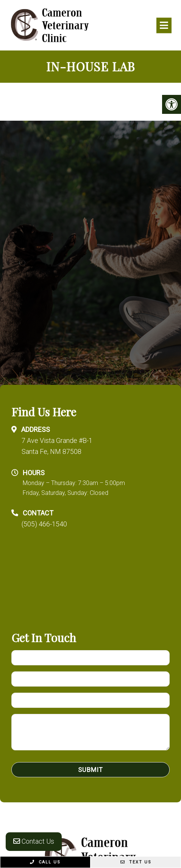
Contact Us (34, 841)
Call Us (45, 862)
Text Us (136, 862)
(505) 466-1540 (44, 524)
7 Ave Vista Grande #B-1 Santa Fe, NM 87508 (57, 446)
